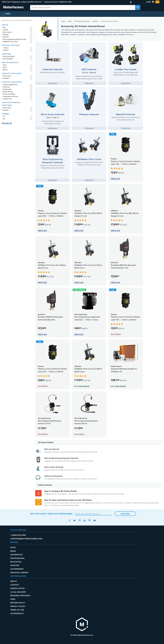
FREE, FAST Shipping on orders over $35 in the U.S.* (22, 2)
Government (17, 569)
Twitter (75, 520)
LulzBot (5, 30)
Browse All (7, 123)
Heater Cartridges (9, 94)
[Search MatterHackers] (138, 8)
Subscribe (125, 514)
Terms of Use (17, 610)
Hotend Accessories (11, 102)
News (13, 551)
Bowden (6, 110)
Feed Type (7, 105)
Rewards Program (20, 596)
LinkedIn (84, 520)
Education (16, 562)
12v (4, 116)
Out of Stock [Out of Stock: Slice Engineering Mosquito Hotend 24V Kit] (79, 434)
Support (15, 565)
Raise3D (6, 37)
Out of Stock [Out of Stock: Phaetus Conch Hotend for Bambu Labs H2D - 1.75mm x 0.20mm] (43, 386)
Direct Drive (7, 108)
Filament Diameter (11, 45)
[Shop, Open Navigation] (6, 14)
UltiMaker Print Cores (10, 42)
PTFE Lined (7, 76)
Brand (5, 25)
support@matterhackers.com (26, 539)
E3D (4, 27)
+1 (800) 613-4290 (65, 2)
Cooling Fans (7, 99)
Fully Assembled (9, 56)
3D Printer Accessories (82, 21)
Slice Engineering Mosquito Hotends (15, 39)
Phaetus (6, 34)
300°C (5, 67)
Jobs (13, 599)
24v (4, 119)
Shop (13, 548)
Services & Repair (19, 573)
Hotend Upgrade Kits (10, 85)
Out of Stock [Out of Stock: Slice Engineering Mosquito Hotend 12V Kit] (43, 434)
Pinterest (89, 520)
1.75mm (6, 48)
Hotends (95, 21)
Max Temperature (10, 62)
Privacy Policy (18, 606)
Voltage (6, 114)
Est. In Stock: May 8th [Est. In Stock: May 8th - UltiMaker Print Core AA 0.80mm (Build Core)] (82, 386)
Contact (15, 585)
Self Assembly (8, 59)
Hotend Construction (12, 73)
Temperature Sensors (10, 96)
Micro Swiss (7, 32)
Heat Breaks (7, 89)
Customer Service (51, 2)
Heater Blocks (8, 92)
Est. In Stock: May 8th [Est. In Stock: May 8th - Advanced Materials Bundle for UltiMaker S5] (118, 386)
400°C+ (5, 70)
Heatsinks (6, 87)
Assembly (6, 54)
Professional (17, 558)
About (14, 581)
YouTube (94, 520)
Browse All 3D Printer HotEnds (17, 20)
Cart (153, 2)
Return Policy (18, 603)
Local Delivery (18, 592)
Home (63, 21)
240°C (5, 65)
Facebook (70, 520)
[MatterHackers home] (82, 625)
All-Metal (6, 78)
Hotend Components (12, 82)
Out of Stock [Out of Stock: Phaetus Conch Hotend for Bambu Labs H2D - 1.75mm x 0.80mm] (116, 334)
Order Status (17, 588)
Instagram (80, 520)
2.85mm (6, 50)
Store (70, 21)
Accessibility (17, 613)
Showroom (16, 555)
